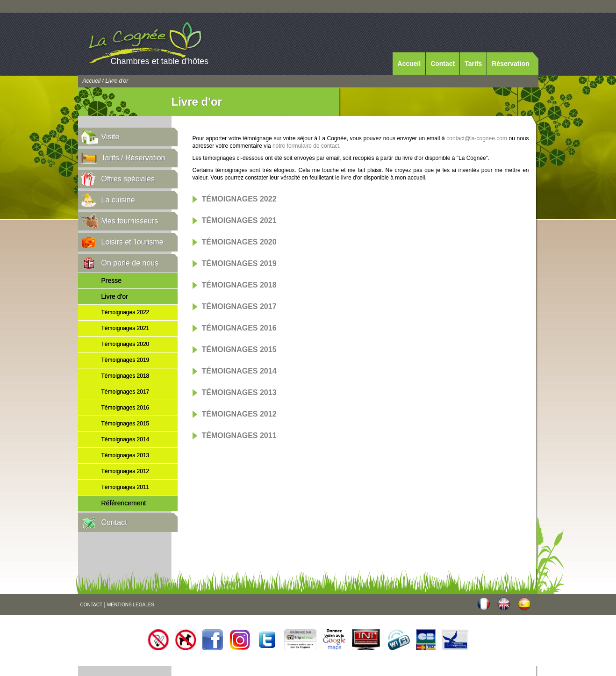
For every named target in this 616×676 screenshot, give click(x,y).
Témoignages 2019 (125, 360)
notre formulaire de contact (306, 146)
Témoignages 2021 (125, 328)
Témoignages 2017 (125, 392)
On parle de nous (130, 263)
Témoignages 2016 (125, 408)
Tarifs (473, 64)
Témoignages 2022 (125, 312)
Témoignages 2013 (125, 455)
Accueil (409, 64)
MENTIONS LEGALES (131, 605)
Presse (112, 280)
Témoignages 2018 (125, 376)
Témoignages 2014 (125, 439)
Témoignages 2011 (125, 487)
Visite (111, 137)
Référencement (124, 503)
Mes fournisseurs (130, 221)
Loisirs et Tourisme (133, 242)
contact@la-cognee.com (477, 138)
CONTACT (92, 605)
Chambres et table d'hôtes (160, 61)
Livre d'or (115, 296)
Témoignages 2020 (125, 344)
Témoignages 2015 (125, 424)
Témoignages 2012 (125, 471)
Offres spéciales (128, 179)
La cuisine (118, 200)
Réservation (510, 64)
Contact (443, 64)
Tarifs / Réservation (133, 158)
